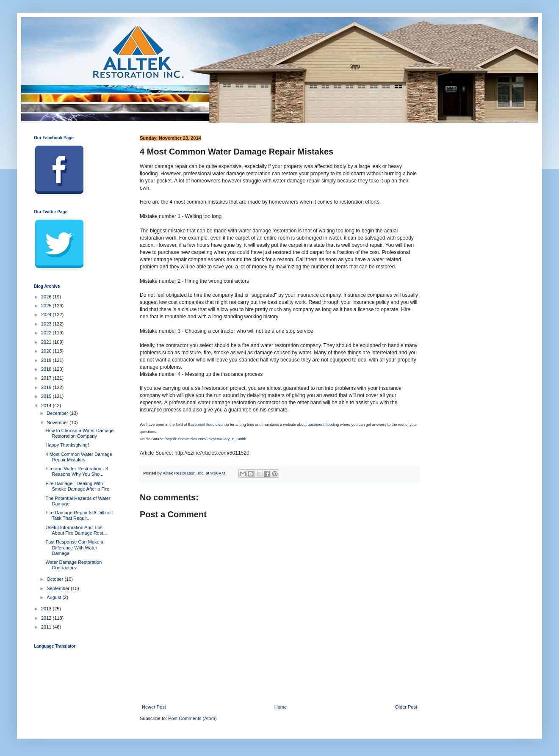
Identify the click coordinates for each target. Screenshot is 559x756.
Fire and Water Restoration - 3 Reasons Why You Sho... (77, 471)
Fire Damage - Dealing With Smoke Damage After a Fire (77, 486)
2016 (47, 387)
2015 (47, 396)
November (58, 422)
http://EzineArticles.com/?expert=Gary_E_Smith (206, 439)
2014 (47, 406)
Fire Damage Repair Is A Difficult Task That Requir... (79, 515)
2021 (47, 342)
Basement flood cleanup (209, 425)
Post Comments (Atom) (192, 718)
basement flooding (324, 425)
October (55, 579)
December (58, 413)
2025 (47, 306)
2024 (47, 315)
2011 (47, 627)
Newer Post (154, 707)
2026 (47, 297)
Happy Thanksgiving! (67, 445)
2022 (47, 333)
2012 (47, 618)
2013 (47, 609)
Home (281, 707)
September (59, 588)
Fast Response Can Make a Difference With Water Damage (74, 547)
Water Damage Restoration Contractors (73, 565)
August (54, 597)
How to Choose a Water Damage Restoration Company (79, 433)
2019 (47, 360)
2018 (47, 369)
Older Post (406, 707)
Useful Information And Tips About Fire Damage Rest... (76, 530)
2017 (47, 378)
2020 (47, 351)
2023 (47, 324)
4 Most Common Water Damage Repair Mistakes (79, 457)
